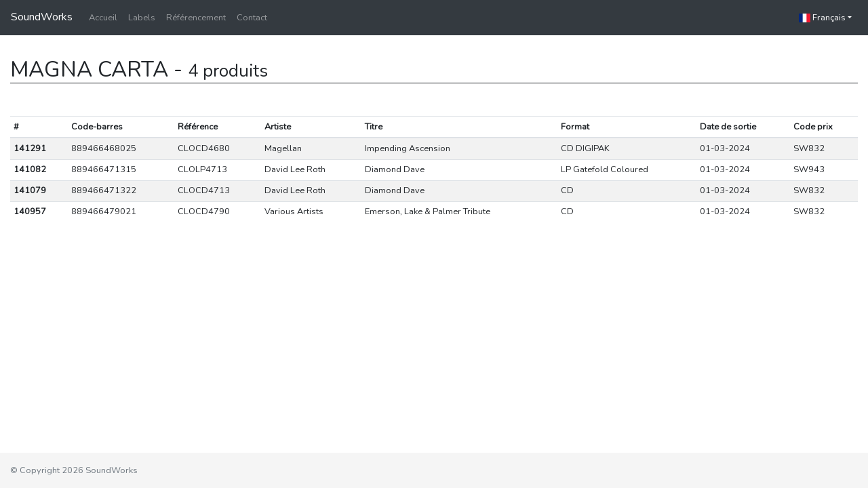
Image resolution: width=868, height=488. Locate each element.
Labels (142, 18)
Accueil (103, 18)
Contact (252, 18)
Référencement (196, 18)
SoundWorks (42, 17)
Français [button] (822, 18)
